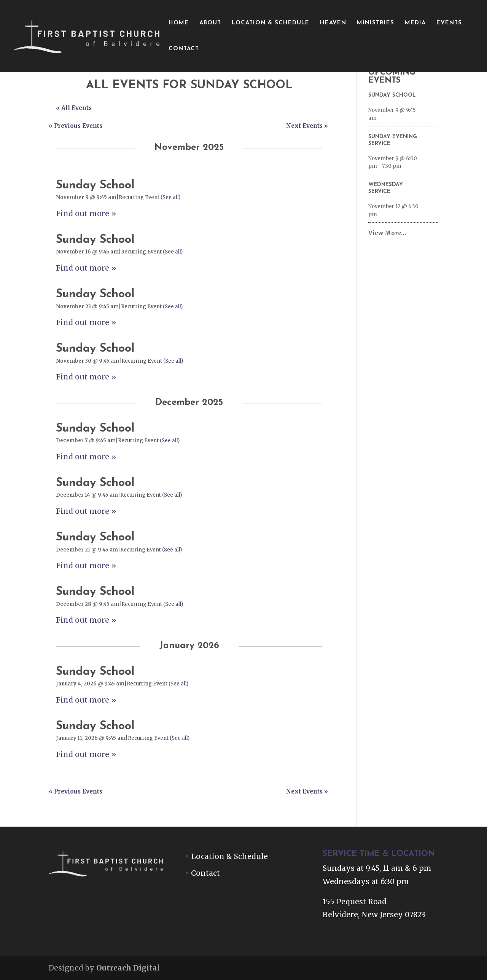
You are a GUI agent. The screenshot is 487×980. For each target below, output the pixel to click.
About (210, 23)
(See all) (170, 197)
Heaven (333, 23)
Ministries (376, 23)
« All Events (74, 108)
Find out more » (86, 214)
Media (415, 23)
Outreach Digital (128, 968)
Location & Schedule (271, 23)
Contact (184, 49)
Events (449, 23)
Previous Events (76, 126)
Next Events (307, 126)
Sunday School (95, 186)
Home (179, 23)
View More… (387, 233)
